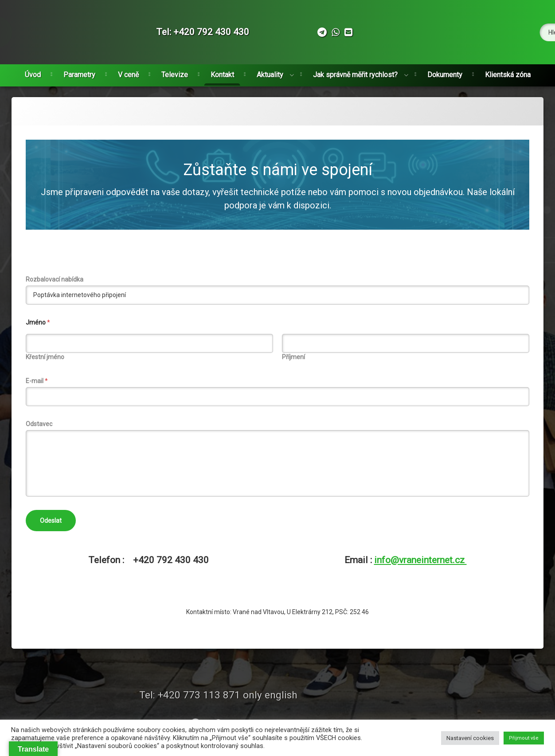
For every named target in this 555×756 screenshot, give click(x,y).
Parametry (79, 72)
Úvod (33, 72)
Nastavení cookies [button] (470, 738)
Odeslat (51, 521)
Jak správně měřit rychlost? (355, 72)
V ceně (128, 72)
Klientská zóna (508, 72)
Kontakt (222, 72)
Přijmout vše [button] (524, 738)
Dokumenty (445, 72)
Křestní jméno (45, 357)
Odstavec (39, 424)
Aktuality (270, 72)
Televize (175, 72)
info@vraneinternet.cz (420, 560)
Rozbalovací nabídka (55, 279)
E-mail (37, 381)
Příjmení (293, 357)
